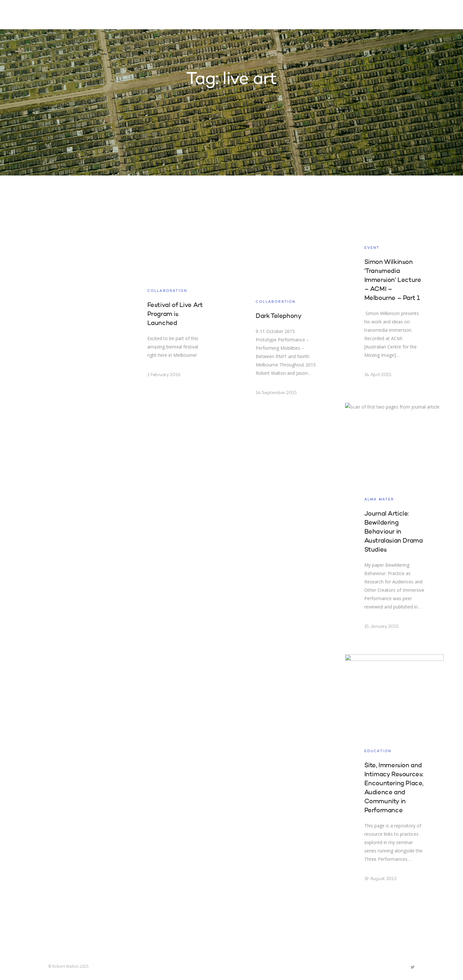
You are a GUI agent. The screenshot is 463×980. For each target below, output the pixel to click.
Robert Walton (63, 14)
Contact (362, 15)
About (331, 15)
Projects (264, 15)
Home (234, 15)
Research (300, 15)
